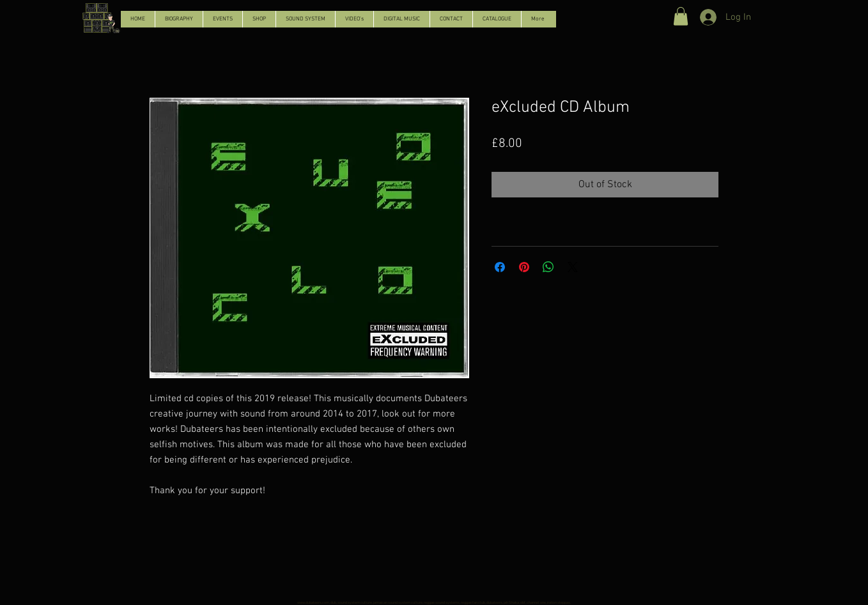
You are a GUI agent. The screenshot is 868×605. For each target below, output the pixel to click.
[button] (681, 16)
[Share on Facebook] (500, 267)
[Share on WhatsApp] (548, 267)
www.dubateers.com (313, 603)
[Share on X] (573, 267)
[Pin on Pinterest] (524, 267)
